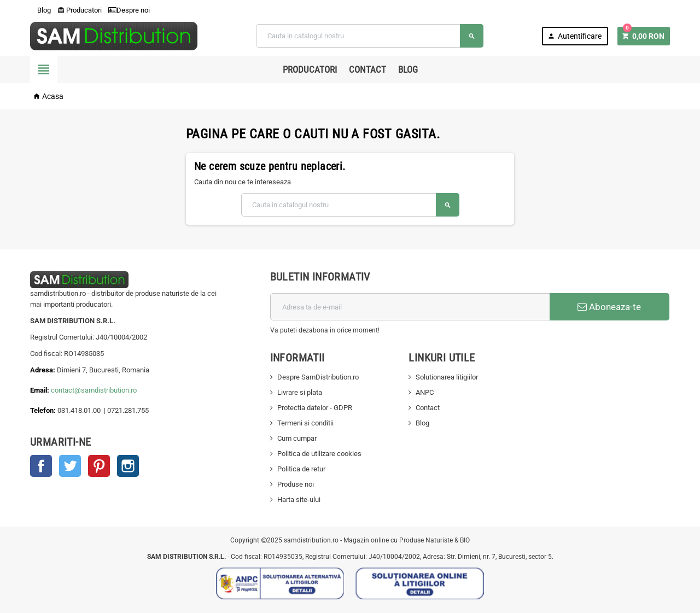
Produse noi (296, 484)
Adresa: (43, 370)
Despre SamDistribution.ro (318, 377)
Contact (367, 69)
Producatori (80, 10)
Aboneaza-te (609, 307)
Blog (40, 10)
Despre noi (129, 10)
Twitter (70, 466)
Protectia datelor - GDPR (315, 408)
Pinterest (99, 466)
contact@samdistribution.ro (94, 390)
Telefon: (43, 410)
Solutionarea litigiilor (447, 377)
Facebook (41, 466)
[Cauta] (370, 36)
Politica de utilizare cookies (319, 454)
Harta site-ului (299, 500)
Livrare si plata (300, 392)
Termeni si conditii (305, 423)
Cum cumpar (297, 438)
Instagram (128, 466)
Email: (40, 390)
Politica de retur (301, 469)
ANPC (425, 392)
